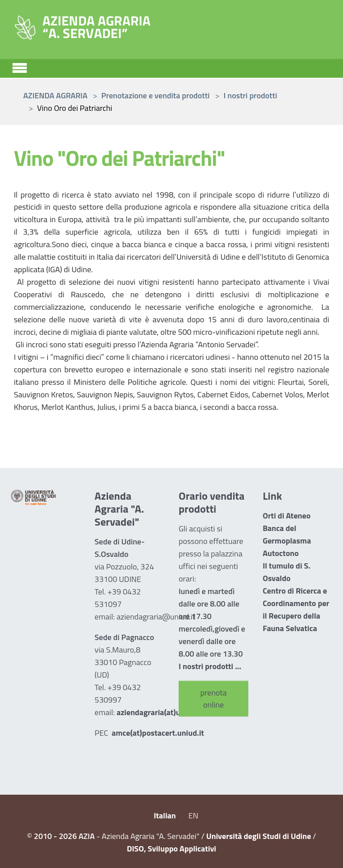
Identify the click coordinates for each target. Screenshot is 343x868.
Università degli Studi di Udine (259, 836)
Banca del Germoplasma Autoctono (287, 541)
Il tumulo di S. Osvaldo (287, 572)
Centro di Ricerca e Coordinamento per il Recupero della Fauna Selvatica (296, 609)
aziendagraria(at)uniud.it (160, 712)
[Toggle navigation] (20, 67)
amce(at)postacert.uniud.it (158, 733)
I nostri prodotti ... (210, 666)
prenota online (214, 699)
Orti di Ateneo (287, 516)
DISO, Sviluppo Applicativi (171, 849)
